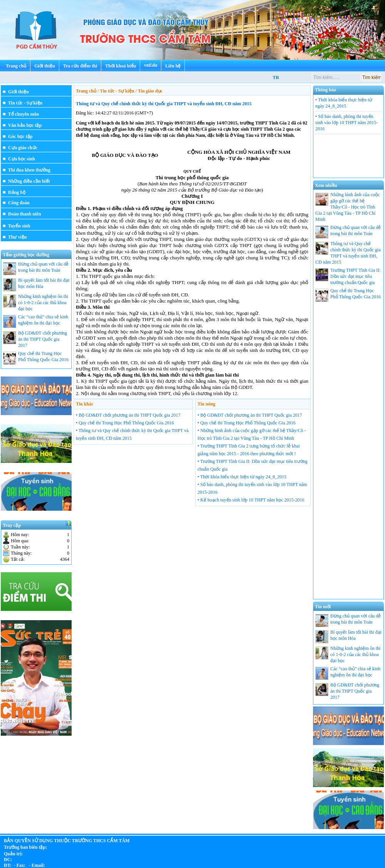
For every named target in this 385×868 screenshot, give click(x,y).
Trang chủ (16, 66)
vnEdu (151, 65)
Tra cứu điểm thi (80, 66)
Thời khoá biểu (121, 66)
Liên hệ (173, 66)
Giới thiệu (45, 66)
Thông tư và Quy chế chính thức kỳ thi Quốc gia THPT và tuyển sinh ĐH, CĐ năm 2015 (164, 104)
